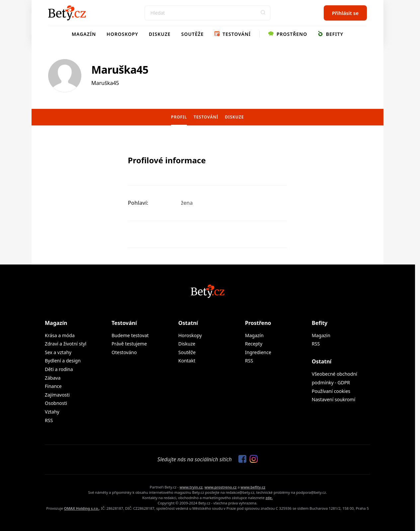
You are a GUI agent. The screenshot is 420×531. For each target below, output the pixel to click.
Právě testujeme (129, 344)
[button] (263, 13)
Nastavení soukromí (334, 399)
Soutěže (193, 34)
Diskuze (160, 34)
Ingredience (258, 352)
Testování (233, 34)
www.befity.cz (253, 487)
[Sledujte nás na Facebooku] (241, 459)
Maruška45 (120, 70)
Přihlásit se (345, 13)
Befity (331, 34)
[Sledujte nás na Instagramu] (252, 459)
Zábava (53, 378)
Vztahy (52, 412)
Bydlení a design (63, 361)
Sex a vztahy (58, 352)
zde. (269, 498)
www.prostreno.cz (221, 487)
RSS (49, 420)
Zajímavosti (57, 395)
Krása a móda (60, 335)
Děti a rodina (59, 369)
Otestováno (124, 352)
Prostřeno (288, 34)
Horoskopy (122, 34)
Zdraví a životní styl (66, 344)
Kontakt (187, 361)
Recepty (254, 344)
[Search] (208, 13)
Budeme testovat (130, 335)
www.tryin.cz (191, 487)
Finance (53, 386)
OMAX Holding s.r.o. (82, 508)
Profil (179, 117)
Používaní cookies (331, 391)
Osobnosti (56, 403)
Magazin (321, 335)
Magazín (84, 34)
